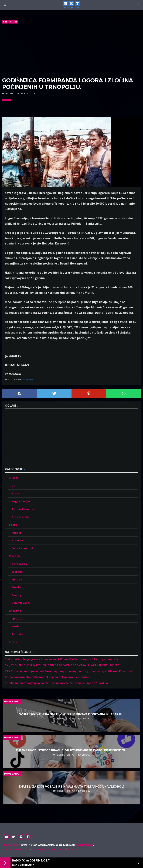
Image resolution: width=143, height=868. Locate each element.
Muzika (17, 587)
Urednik (28, 379)
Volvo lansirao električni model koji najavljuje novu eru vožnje (48, 677)
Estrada (17, 572)
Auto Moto (19, 564)
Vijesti (13, 22)
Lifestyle (15, 611)
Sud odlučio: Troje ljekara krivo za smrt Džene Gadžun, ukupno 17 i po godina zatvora (64, 659)
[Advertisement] (71, 51)
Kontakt (74, 849)
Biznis (16, 493)
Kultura (14, 642)
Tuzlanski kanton (24, 509)
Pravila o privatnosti (48, 849)
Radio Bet (11, 845)
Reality (17, 595)
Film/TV (17, 579)
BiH (5, 22)
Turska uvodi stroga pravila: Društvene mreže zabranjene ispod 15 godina (56, 683)
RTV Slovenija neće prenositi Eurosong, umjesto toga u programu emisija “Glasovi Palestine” (69, 671)
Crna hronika (21, 517)
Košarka (17, 540)
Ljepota (17, 618)
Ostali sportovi (22, 548)
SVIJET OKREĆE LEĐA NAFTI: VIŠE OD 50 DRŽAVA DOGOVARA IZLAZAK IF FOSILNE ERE (62, 665)
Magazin (15, 556)
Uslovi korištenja (16, 849)
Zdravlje (18, 634)
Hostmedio (84, 845)
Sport (13, 525)
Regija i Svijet (21, 501)
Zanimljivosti (21, 603)
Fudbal (16, 533)
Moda (16, 626)
